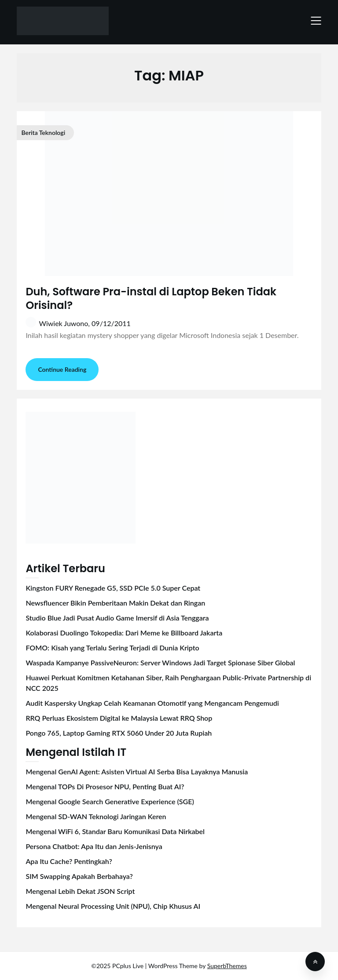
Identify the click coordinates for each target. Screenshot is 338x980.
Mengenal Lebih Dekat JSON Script (80, 891)
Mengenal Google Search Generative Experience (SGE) (110, 801)
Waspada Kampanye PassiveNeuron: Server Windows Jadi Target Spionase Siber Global (160, 662)
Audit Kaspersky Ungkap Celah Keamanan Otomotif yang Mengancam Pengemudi (152, 703)
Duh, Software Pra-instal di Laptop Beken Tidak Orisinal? (151, 298)
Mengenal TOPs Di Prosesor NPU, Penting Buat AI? (105, 786)
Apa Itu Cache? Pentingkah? (69, 861)
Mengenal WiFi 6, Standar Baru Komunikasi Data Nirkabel (115, 831)
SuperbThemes (227, 966)
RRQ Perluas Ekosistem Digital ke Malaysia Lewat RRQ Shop (119, 718)
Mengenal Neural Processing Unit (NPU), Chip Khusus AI (113, 906)
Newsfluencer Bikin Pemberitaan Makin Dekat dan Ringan (115, 603)
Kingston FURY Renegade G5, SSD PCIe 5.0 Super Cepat (113, 588)
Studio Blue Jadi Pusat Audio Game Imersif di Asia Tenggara (117, 618)
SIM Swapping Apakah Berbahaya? (79, 876)
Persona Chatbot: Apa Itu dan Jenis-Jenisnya (94, 846)
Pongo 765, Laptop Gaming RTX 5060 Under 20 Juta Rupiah (119, 733)
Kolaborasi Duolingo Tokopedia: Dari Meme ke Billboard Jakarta (124, 633)
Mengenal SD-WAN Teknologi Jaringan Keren (96, 816)
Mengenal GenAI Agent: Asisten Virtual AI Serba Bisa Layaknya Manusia (137, 771)
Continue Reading (62, 369)
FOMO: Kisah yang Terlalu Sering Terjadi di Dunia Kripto (112, 648)
